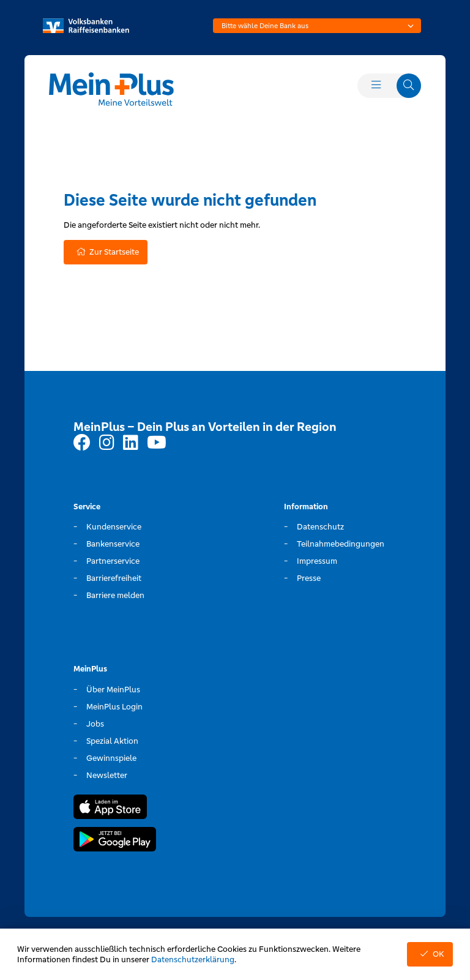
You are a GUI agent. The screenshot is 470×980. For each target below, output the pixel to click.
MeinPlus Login (114, 707)
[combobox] (317, 26)
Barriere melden (115, 595)
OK (430, 954)
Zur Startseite (106, 252)
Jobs (95, 724)
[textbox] (317, 26)
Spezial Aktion (112, 741)
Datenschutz (320, 527)
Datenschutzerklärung (193, 959)
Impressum (317, 561)
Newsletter (107, 775)
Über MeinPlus (113, 690)
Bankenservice (113, 544)
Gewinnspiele (111, 758)
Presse (309, 578)
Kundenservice (114, 527)
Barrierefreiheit (114, 578)
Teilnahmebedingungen (341, 544)
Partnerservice (113, 561)
